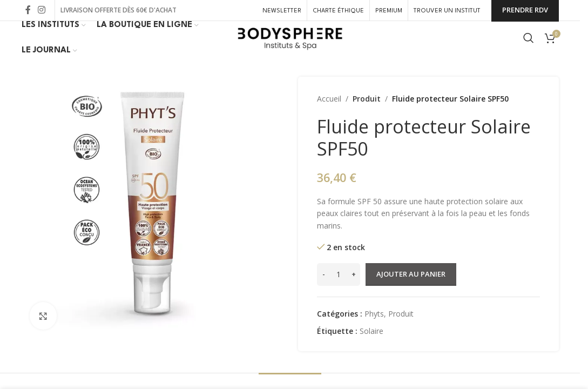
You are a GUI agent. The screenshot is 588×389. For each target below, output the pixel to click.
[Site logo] (290, 46)
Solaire (371, 347)
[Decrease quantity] (324, 291)
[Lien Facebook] (28, 11)
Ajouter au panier (411, 290)
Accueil (329, 115)
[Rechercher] (529, 47)
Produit (365, 115)
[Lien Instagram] (42, 11)
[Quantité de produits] (339, 291)
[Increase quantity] (353, 291)
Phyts (374, 330)
